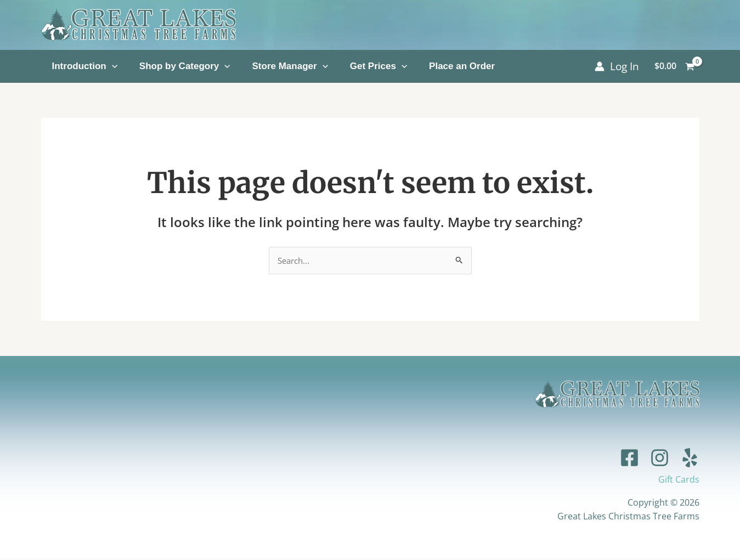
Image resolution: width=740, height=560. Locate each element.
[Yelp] (690, 458)
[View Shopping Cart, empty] (675, 66)
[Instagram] (660, 458)
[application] (112, 66)
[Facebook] (629, 458)
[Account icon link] (617, 66)
